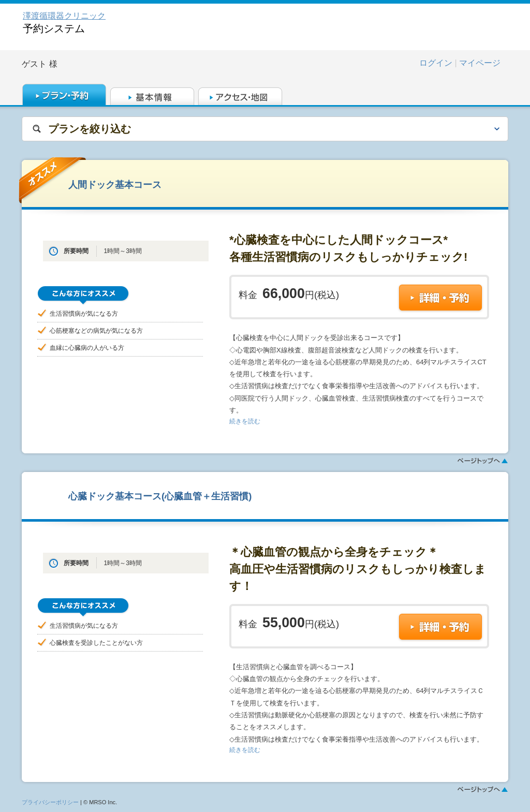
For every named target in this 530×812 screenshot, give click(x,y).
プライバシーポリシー (50, 802)
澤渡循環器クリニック (64, 16)
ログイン (436, 63)
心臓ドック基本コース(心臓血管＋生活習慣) (160, 496)
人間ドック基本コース (115, 184)
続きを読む (245, 421)
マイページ (480, 63)
